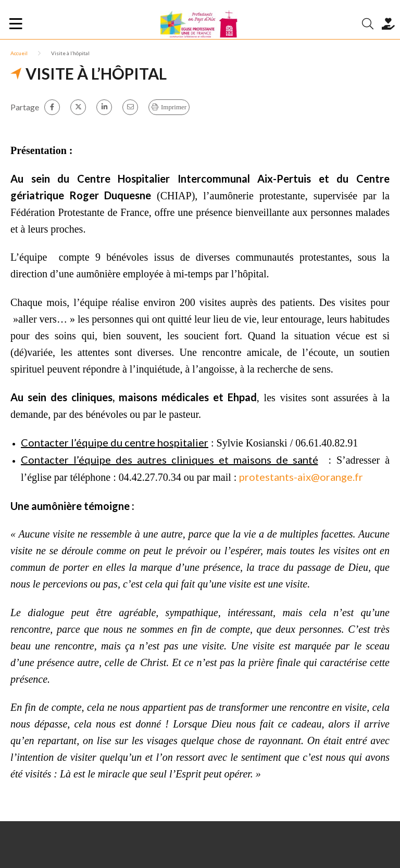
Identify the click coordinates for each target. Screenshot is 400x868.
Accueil (19, 53)
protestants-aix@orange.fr (301, 477)
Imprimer (174, 107)
